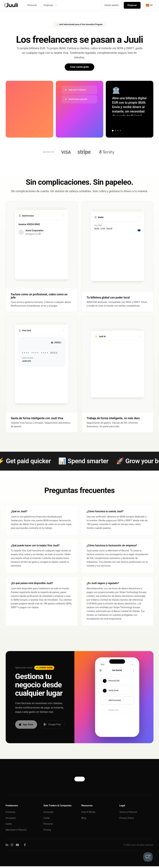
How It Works (88, 814)
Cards (9, 826)
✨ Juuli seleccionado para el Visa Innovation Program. (80, 24)
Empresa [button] (48, 5)
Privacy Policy (127, 820)
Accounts (11, 820)
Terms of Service (128, 814)
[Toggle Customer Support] (148, 857)
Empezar (132, 5)
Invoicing (10, 814)
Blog (84, 820)
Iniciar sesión (111, 5)
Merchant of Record (16, 831)
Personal (32, 5)
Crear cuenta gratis (79, 68)
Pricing (47, 831)
